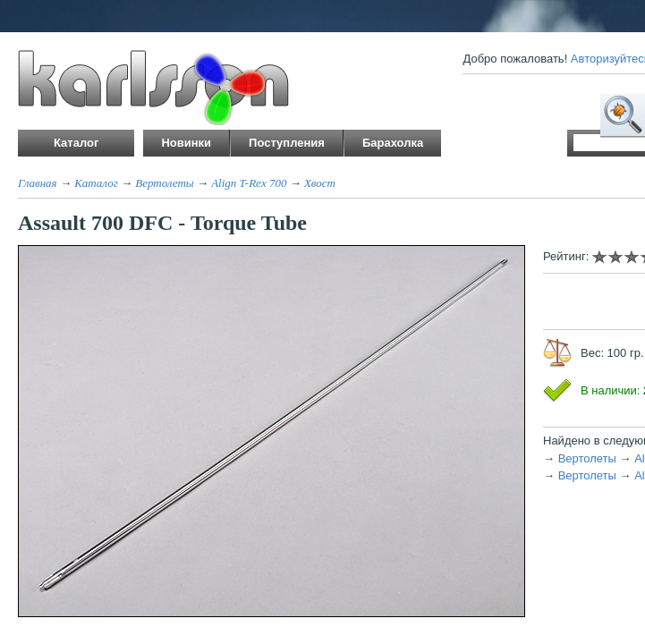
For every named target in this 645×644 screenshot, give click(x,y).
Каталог (96, 183)
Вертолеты (164, 183)
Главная (38, 183)
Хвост (320, 183)
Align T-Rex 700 (249, 183)
